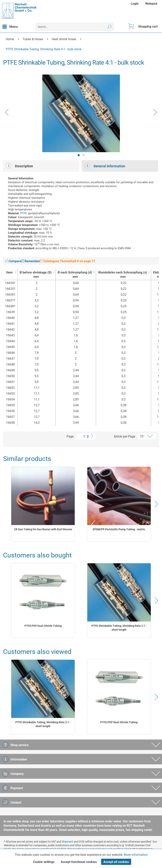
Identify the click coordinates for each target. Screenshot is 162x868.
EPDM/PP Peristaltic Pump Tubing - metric (119, 529)
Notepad (151, 4)
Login (135, 4)
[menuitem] (135, 4)
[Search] (110, 27)
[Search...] (75, 27)
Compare (13, 261)
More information (136, 855)
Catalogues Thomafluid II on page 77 (68, 261)
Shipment (67, 842)
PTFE (24, 213)
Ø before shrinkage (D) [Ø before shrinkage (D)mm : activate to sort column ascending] (36, 275)
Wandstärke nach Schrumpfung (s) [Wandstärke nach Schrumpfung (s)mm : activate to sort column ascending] (122, 275)
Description (19, 166)
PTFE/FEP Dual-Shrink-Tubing (43, 626)
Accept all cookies (116, 862)
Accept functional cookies (79, 862)
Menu (10, 26)
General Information (105, 166)
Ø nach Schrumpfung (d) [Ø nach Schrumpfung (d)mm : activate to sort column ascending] (75, 275)
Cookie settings (44, 862)
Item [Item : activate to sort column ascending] (9, 272)
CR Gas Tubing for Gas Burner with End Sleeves (43, 529)
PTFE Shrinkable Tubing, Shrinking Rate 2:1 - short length (119, 628)
